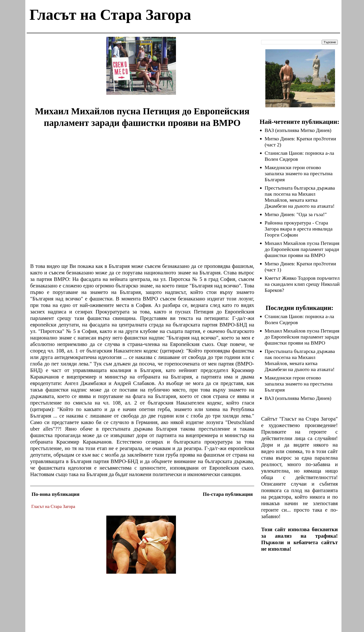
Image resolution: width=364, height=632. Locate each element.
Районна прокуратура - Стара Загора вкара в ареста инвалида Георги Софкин (299, 229)
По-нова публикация (55, 494)
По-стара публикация (228, 494)
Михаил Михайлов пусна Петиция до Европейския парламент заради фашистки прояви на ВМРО (302, 249)
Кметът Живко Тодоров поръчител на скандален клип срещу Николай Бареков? (302, 284)
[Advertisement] (141, 69)
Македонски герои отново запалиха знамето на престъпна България (299, 173)
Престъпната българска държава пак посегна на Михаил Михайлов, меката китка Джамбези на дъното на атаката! (300, 197)
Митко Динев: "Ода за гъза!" (296, 214)
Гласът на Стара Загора (110, 15)
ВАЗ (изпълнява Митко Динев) (298, 130)
